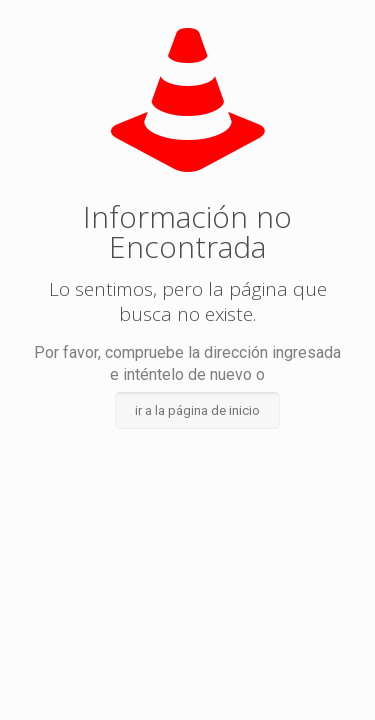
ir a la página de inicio (197, 410)
